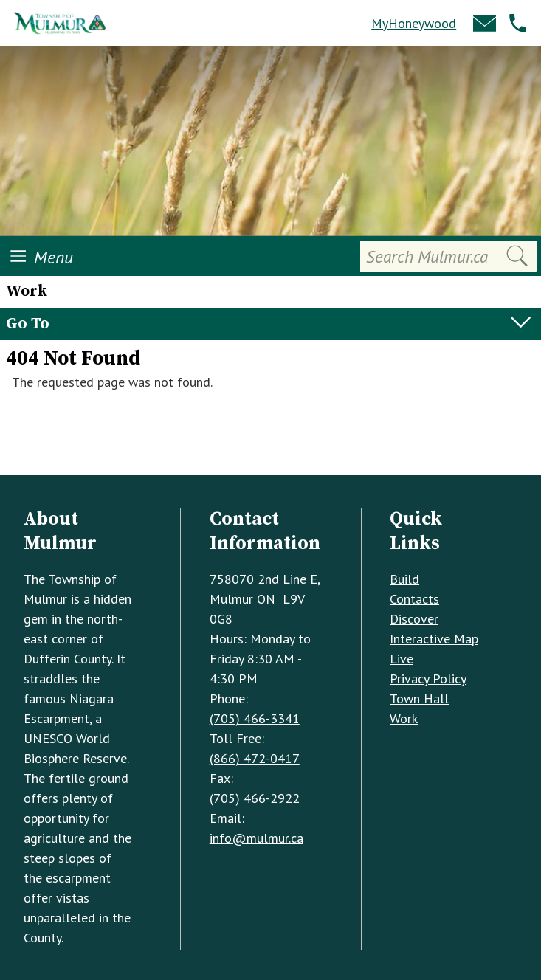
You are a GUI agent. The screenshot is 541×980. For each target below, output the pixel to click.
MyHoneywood (414, 23)
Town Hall (419, 698)
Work (404, 718)
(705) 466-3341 (255, 718)
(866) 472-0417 (255, 758)
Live (402, 659)
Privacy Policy (428, 679)
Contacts (414, 599)
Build (404, 579)
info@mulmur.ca (256, 838)
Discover (414, 619)
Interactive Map (434, 639)
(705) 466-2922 (255, 798)
